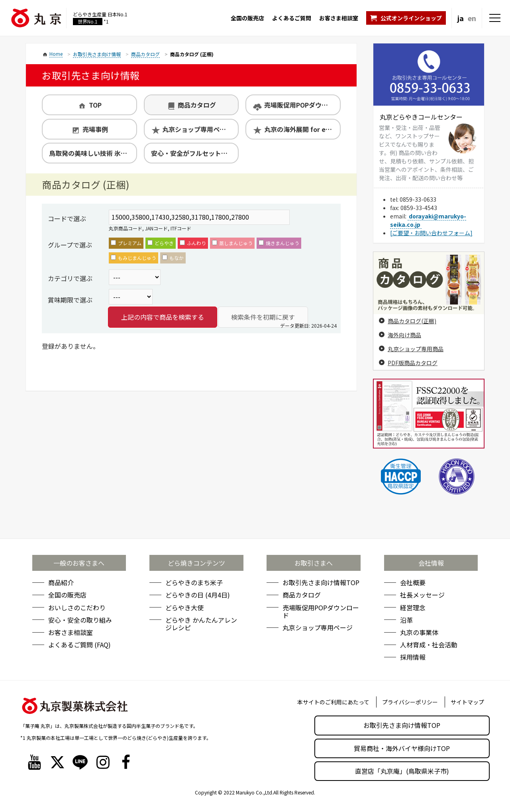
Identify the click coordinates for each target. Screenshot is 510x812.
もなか (173, 258)
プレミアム (126, 243)
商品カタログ (197, 105)
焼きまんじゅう (279, 243)
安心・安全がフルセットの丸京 (195, 153)
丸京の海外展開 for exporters (302, 129)
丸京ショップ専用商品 (416, 349)
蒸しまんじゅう (232, 243)
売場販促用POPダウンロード (302, 105)
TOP (95, 105)
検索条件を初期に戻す (263, 317)
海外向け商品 (404, 335)
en (472, 18)
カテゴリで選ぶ (70, 278)
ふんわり (193, 243)
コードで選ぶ (67, 218)
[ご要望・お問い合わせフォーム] (431, 233)
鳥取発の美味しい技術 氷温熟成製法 (93, 153)
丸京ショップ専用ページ (197, 129)
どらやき (161, 243)
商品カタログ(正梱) (412, 321)
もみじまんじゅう (133, 258)
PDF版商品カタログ (413, 363)
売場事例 (95, 129)
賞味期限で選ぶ (70, 300)
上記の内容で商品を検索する (163, 317)
